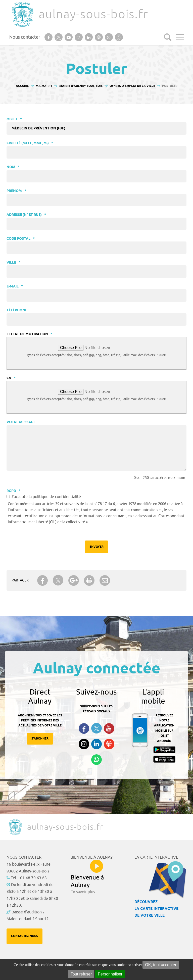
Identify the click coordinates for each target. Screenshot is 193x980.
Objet (14, 119)
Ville (13, 263)
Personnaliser (110, 974)
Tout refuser (81, 974)
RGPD (13, 491)
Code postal (21, 239)
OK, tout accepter (161, 965)
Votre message (21, 422)
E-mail (15, 287)
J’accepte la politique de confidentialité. (46, 497)
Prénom (16, 191)
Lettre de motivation (29, 334)
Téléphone (17, 310)
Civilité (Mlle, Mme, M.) (30, 143)
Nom (13, 167)
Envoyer (96, 547)
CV (11, 378)
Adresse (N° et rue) (26, 215)
